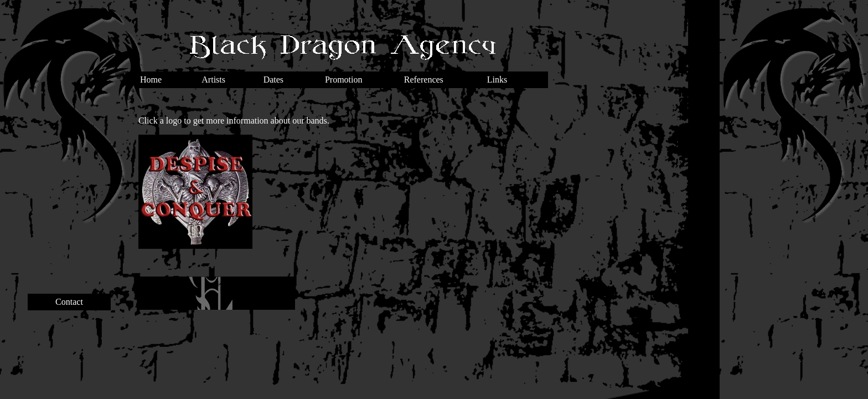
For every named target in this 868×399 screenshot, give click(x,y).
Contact (69, 302)
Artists (213, 80)
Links (497, 80)
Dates (273, 80)
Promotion (344, 80)
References (424, 80)
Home (151, 80)
